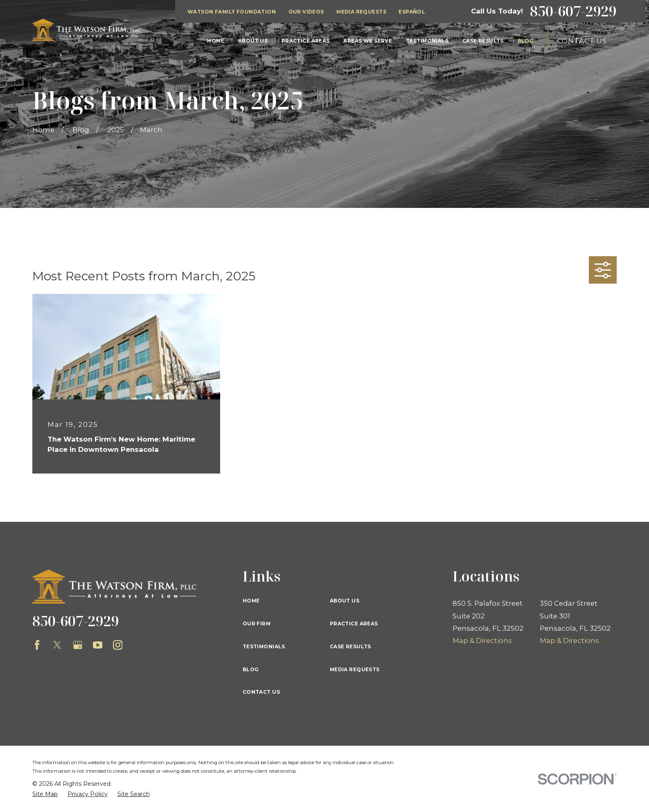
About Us (345, 601)
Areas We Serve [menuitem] (368, 41)
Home (251, 601)
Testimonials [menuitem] (427, 41)
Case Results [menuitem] (483, 41)
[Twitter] (57, 645)
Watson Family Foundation (232, 12)
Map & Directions (482, 641)
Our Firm (257, 624)
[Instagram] (118, 645)
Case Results (350, 647)
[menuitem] (45, 794)
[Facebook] (37, 645)
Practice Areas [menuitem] (306, 41)
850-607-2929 (573, 11)
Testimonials (264, 647)
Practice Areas (354, 624)
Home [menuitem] (216, 41)
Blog (251, 670)
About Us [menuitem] (253, 41)
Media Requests (361, 12)
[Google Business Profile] (78, 645)
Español (412, 12)
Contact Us (582, 41)
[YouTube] (98, 645)
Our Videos (306, 12)
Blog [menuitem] (526, 41)
